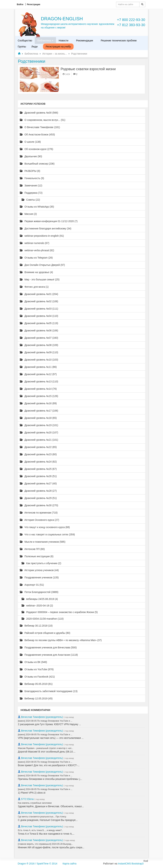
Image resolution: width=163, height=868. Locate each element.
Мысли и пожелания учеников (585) (43, 542)
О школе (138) (30, 142)
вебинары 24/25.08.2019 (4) (40, 599)
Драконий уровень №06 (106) (39, 330)
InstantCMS (124, 864)
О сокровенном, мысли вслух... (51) (43, 120)
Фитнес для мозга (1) (34, 287)
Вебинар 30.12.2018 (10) (36, 626)
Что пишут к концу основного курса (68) (45, 527)
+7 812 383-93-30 (131, 25)
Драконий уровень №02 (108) (39, 301)
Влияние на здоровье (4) (36, 272)
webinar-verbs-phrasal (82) (37, 250)
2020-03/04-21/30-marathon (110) (43, 619)
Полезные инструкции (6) (36, 556)
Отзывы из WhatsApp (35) (37, 207)
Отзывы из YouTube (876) (37, 669)
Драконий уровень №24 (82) (38, 462)
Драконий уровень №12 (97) (38, 374)
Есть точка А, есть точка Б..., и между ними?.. (40, 830)
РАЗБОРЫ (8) (30, 171)
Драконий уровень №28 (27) (38, 491)
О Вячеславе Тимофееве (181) (40, 127)
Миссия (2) (28, 214)
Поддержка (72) (31, 193)
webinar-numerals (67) (34, 243)
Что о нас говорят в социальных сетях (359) (47, 534)
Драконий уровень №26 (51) (38, 476)
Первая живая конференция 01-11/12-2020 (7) (49, 221)
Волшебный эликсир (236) (37, 164)
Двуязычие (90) (31, 156)
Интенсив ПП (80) (32, 549)
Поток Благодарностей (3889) (39, 592)
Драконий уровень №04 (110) (39, 316)
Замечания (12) (31, 186)
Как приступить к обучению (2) (41, 563)
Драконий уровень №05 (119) (39, 323)
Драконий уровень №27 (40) (38, 483)
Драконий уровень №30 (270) (39, 505)
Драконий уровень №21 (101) (39, 440)
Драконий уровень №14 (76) (38, 389)
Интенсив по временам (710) (39, 513)
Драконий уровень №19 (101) (39, 425)
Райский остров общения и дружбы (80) (45, 633)
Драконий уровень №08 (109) (39, 345)
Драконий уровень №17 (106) (39, 411)
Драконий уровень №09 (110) (39, 352)
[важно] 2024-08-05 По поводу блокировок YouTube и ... (45, 721)
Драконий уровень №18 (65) (38, 418)
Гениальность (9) (32, 178)
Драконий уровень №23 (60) (38, 454)
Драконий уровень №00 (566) (39, 113)
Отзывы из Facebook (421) (37, 677)
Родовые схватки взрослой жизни (88, 69)
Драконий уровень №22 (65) (38, 447)
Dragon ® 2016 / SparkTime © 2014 (37, 864)
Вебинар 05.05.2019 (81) (36, 684)
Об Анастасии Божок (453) (37, 135)
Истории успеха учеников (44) (39, 570)
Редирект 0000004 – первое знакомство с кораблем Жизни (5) (60, 612)
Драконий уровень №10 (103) (39, 360)
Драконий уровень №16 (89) (38, 403)
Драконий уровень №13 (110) (39, 381)
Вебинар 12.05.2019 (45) (36, 698)
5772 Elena (27, 799)
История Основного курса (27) (39, 520)
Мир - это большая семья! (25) (40, 280)
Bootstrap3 (137, 864)
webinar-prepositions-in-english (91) (42, 236)
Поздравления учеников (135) (39, 577)
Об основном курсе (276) (36, 149)
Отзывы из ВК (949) (33, 662)
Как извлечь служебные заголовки (35, 803)
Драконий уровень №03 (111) (39, 309)
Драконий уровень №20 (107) (39, 432)
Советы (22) (31, 200)
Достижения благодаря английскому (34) (45, 229)
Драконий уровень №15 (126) (39, 396)
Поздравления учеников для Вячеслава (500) (48, 647)
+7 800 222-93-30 (131, 20)
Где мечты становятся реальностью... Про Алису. (42, 817)
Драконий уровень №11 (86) (38, 367)
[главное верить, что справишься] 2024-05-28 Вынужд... (45, 844)
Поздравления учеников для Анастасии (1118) (49, 655)
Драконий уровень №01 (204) (39, 294)
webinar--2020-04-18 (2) (37, 606)
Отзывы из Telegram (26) (36, 258)
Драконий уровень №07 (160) (39, 338)
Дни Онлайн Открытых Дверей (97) (42, 265)
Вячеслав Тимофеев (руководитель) (42, 717)
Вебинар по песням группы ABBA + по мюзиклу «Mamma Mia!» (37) (61, 640)
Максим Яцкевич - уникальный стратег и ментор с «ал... (46, 748)
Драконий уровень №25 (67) (38, 469)
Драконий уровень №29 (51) (38, 498)
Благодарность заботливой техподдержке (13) (49, 691)
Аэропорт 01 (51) (32, 585)
